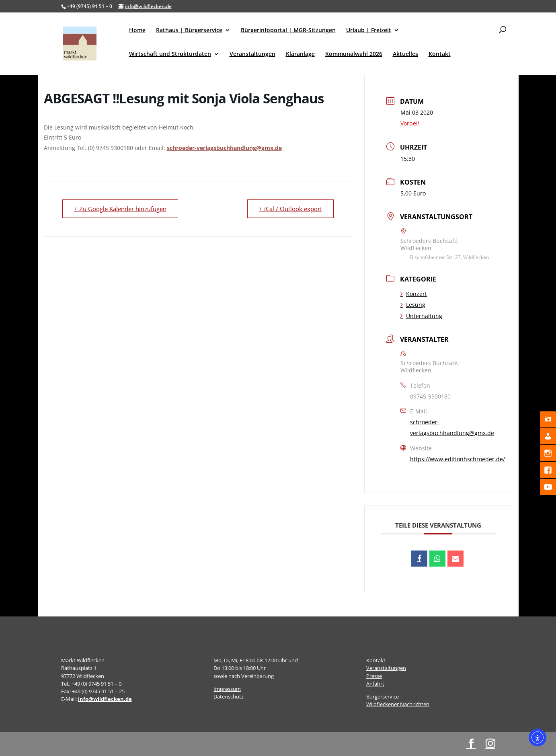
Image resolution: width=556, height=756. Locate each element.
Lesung (413, 305)
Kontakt (440, 54)
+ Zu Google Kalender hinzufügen (120, 209)
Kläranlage (300, 54)
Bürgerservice (383, 696)
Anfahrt (375, 684)
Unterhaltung (421, 316)
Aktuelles (405, 54)
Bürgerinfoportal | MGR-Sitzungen (288, 31)
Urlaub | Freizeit (369, 31)
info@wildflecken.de (105, 699)
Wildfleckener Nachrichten (398, 704)
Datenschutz (229, 696)
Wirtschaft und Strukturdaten (170, 54)
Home (137, 31)
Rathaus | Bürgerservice (189, 31)
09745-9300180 (430, 396)
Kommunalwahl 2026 (354, 54)
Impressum (227, 689)
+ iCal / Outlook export (290, 209)
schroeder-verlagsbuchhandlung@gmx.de (224, 148)
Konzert (414, 294)
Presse (374, 676)
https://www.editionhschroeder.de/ (458, 459)
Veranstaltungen (252, 54)
